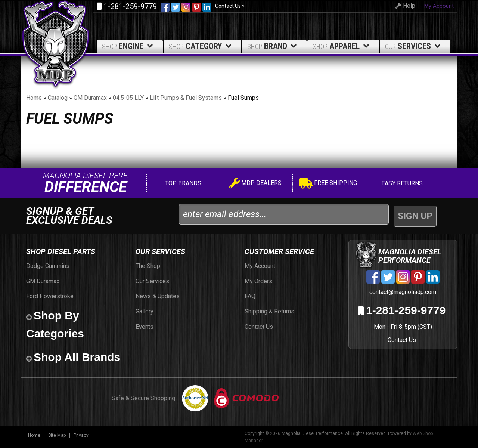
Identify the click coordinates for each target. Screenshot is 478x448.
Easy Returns (401, 183)
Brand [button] (273, 46)
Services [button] (414, 46)
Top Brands (182, 183)
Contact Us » (230, 6)
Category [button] (201, 46)
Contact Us (402, 340)
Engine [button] (129, 46)
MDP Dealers (255, 184)
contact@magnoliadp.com (402, 292)
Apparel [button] (342, 46)
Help (404, 6)
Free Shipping (328, 184)
